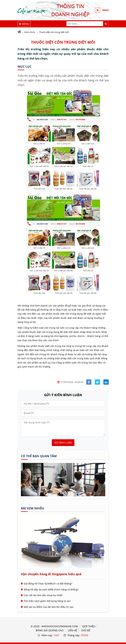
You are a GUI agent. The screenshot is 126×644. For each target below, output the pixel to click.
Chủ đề (86, 630)
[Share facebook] (89, 382)
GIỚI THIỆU (89, 626)
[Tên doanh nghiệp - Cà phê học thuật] (63, 495)
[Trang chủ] (19, 32)
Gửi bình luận (63, 443)
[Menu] (24, 24)
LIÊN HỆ (72, 630)
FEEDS (105, 10)
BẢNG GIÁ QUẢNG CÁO (50, 630)
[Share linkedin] (106, 382)
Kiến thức (30, 32)
